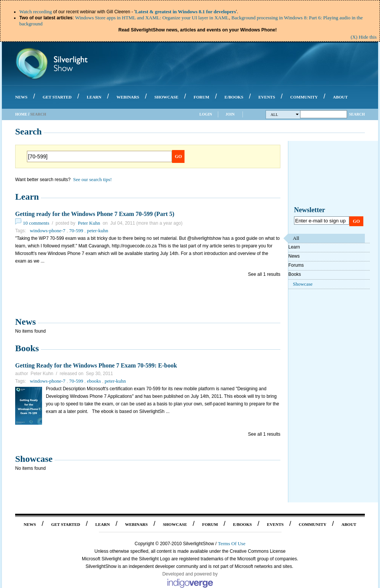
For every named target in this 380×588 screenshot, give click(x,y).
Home (21, 114)
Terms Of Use (232, 543)
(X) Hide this (364, 37)
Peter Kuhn (89, 223)
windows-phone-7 (48, 231)
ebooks (94, 381)
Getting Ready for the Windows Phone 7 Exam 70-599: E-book (96, 365)
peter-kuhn (97, 231)
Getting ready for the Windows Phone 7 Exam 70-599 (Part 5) (95, 214)
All (285, 115)
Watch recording (36, 12)
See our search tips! (92, 179)
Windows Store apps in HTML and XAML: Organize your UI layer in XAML (152, 18)
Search (357, 114)
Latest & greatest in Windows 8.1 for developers (186, 12)
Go (179, 156)
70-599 (76, 231)
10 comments (36, 223)
